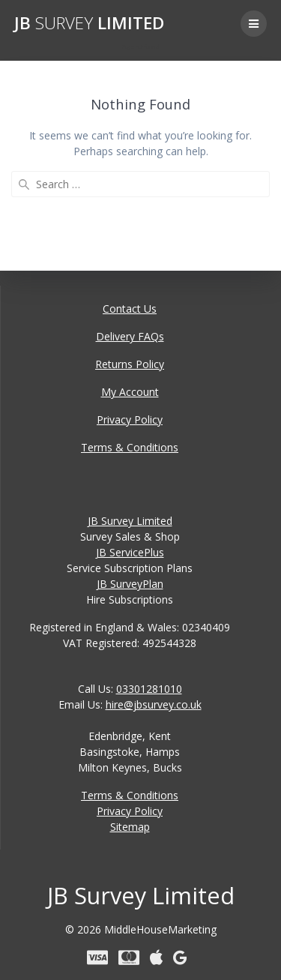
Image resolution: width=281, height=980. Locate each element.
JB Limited (89, 23)
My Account (130, 392)
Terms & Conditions (130, 447)
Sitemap (130, 827)
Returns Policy (130, 364)
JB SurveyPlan (130, 584)
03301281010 (149, 689)
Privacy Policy (130, 420)
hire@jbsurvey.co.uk (154, 704)
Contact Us (130, 309)
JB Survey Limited (130, 521)
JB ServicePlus (130, 552)
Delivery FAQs (130, 336)
